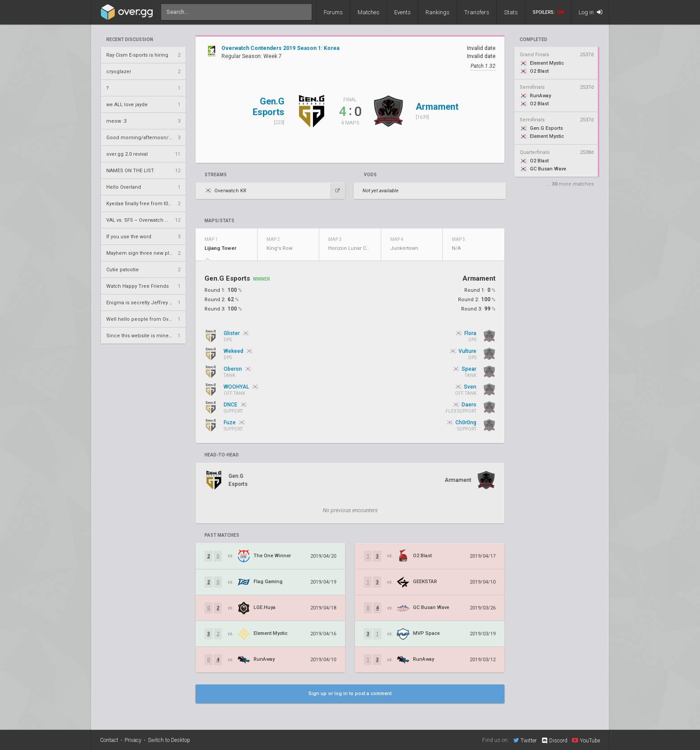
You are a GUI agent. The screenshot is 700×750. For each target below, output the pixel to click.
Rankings (437, 12)
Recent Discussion (130, 40)
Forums (333, 12)
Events (402, 12)
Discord (554, 741)
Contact (109, 740)
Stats (511, 12)
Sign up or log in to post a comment (350, 694)
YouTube (586, 740)
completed (533, 40)
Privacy (133, 740)
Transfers (477, 12)
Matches (369, 12)
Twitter (525, 740)
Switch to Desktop (169, 740)
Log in (590, 12)
